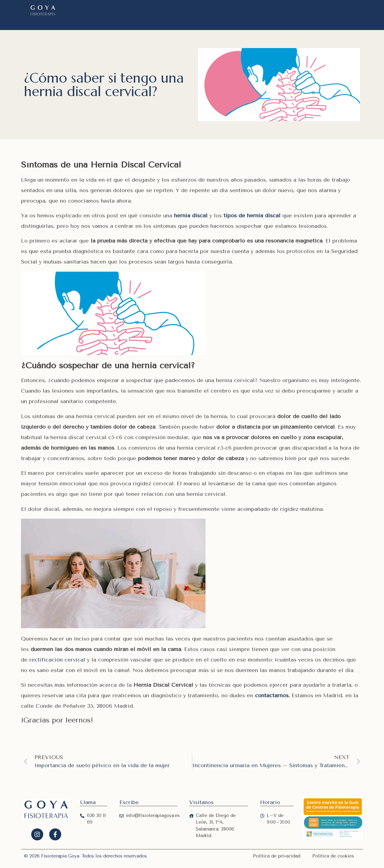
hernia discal (191, 215)
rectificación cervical (57, 660)
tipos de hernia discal (252, 215)
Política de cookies (333, 856)
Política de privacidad (277, 856)
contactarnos (272, 695)
